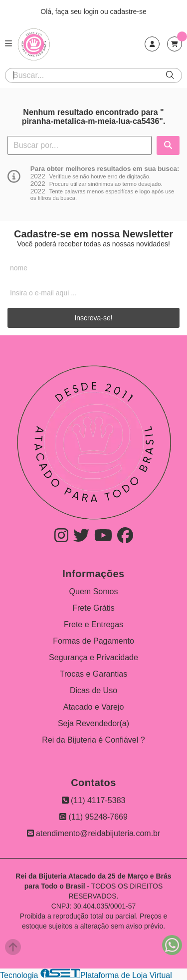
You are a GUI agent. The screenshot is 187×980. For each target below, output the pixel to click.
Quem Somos (94, 591)
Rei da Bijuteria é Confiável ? (93, 740)
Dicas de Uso (93, 690)
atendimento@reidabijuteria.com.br (94, 833)
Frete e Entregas (93, 624)
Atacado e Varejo (94, 707)
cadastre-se (128, 11)
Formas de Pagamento (93, 641)
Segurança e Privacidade (93, 657)
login (92, 11)
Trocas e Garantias (93, 674)
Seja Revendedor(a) (93, 723)
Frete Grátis (93, 608)
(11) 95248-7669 (93, 817)
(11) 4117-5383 (94, 800)
